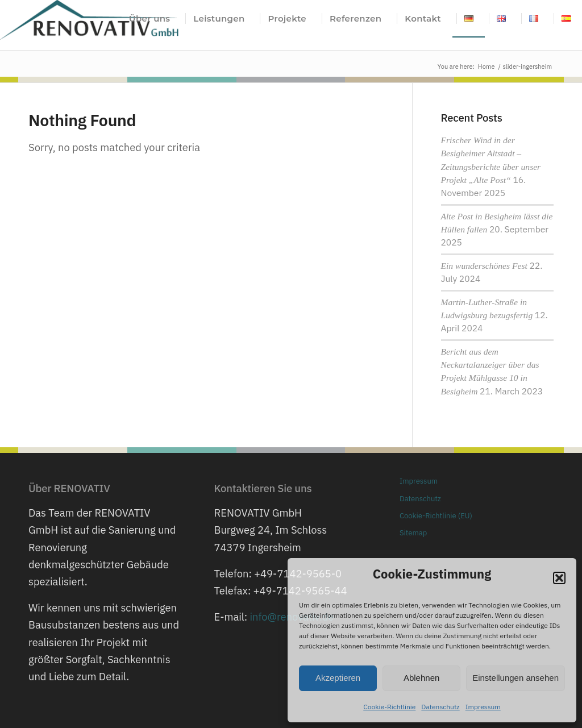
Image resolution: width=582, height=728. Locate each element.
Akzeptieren (338, 678)
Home (487, 66)
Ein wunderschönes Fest (484, 266)
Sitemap (413, 533)
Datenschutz (440, 707)
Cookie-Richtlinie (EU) (436, 516)
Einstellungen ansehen (516, 678)
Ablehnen (421, 678)
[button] (559, 578)
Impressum (483, 707)
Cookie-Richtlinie (389, 707)
